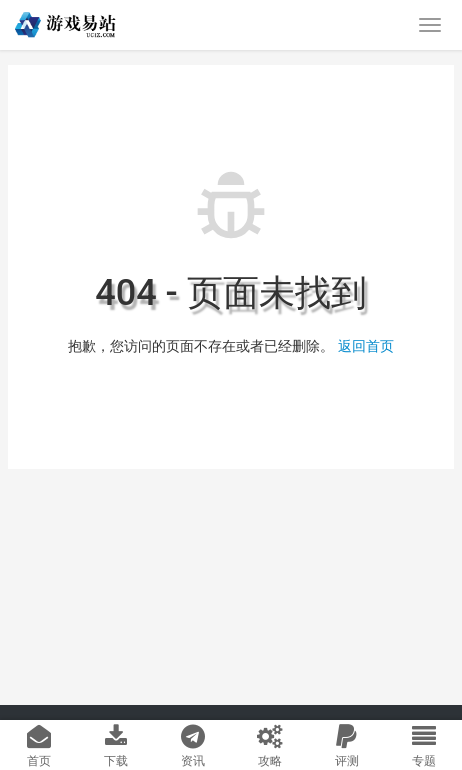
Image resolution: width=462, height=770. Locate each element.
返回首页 (366, 346)
